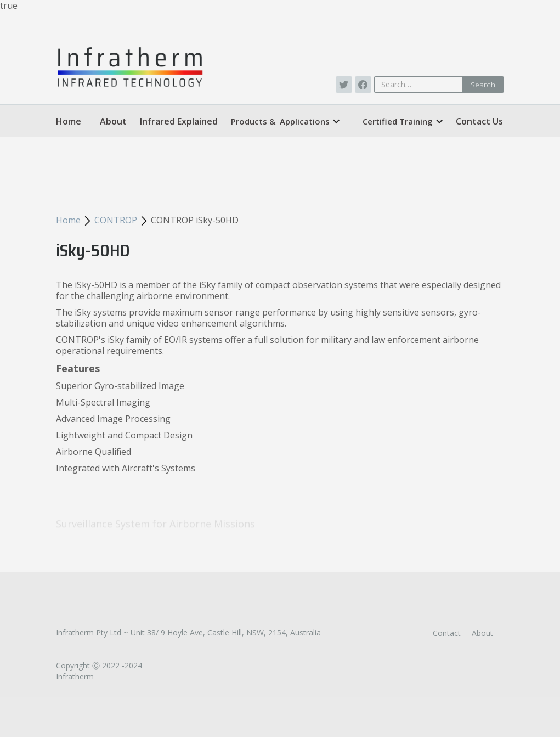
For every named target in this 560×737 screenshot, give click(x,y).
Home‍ (69, 121)
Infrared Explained (179, 121)
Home (68, 220)
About (113, 121)
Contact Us (479, 121)
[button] (286, 121)
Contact (447, 633)
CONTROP (116, 220)
